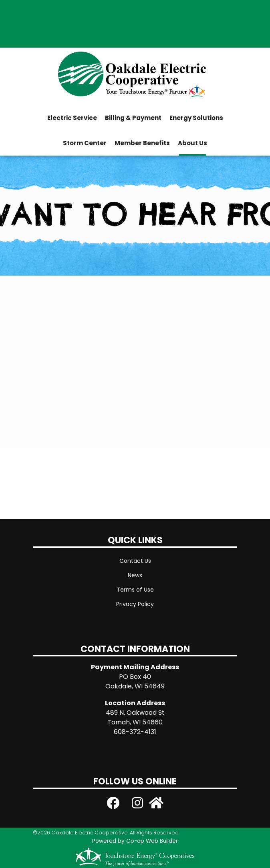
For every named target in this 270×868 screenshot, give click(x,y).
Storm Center (85, 143)
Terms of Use (135, 590)
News (135, 575)
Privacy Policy (135, 604)
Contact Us (135, 561)
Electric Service (72, 118)
